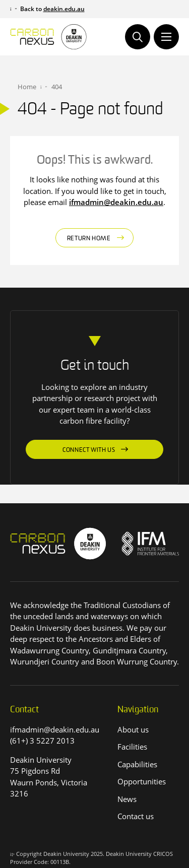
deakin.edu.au (64, 9)
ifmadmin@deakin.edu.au (116, 202)
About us (133, 729)
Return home (89, 239)
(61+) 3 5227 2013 (42, 741)
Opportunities (142, 781)
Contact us (136, 816)
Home (27, 87)
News (127, 799)
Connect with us (89, 450)
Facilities (132, 747)
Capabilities (137, 764)
